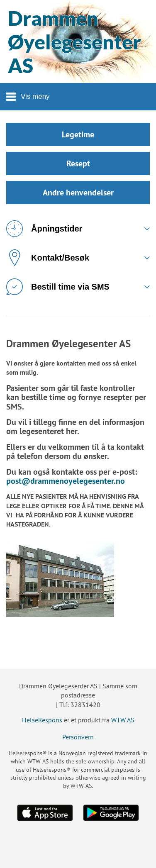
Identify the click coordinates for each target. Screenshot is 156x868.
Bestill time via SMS (58, 287)
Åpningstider (44, 229)
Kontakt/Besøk (48, 258)
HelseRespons (42, 720)
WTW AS (123, 720)
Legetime (78, 134)
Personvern (78, 737)
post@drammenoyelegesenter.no (66, 481)
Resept (78, 163)
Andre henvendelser (78, 193)
